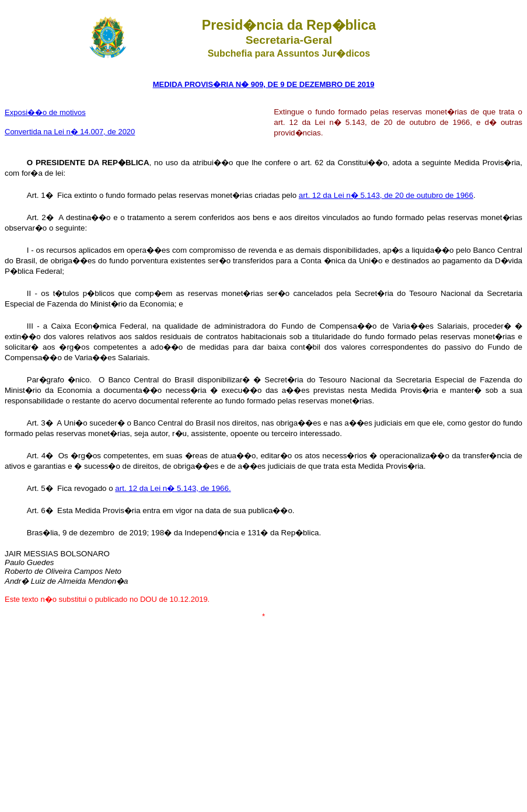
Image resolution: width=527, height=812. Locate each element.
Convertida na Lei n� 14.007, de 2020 (70, 132)
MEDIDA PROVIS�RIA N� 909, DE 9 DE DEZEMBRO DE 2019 (264, 84)
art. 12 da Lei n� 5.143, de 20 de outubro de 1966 (386, 195)
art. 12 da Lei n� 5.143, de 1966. (173, 488)
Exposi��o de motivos (45, 112)
